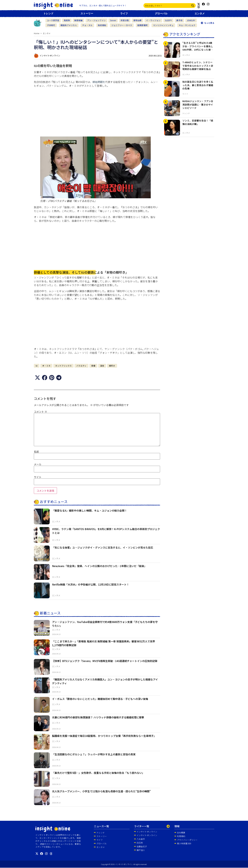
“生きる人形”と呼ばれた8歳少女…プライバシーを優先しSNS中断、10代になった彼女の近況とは (198, 48)
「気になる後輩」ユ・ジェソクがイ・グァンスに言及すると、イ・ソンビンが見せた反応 (103, 547)
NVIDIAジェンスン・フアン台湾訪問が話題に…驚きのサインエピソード (198, 105)
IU (37, 366)
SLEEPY (168, 20)
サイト (38, 477)
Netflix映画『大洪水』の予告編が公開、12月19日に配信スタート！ (91, 584)
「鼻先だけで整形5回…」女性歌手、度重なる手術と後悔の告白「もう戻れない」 (98, 773)
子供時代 (51, 25)
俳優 (93, 366)
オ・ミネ (46, 366)
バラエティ (81, 366)
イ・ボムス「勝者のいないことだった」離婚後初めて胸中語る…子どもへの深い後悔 (100, 699)
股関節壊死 (143, 25)
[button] (37, 378)
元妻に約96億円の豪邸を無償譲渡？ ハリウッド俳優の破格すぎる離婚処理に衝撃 (98, 717)
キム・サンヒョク (187, 25)
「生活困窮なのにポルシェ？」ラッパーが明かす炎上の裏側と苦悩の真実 (94, 754)
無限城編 (78, 20)
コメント (40, 411)
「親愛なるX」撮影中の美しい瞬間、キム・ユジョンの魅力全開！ (90, 510)
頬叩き (112, 366)
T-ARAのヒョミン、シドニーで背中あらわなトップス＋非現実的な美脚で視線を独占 (198, 66)
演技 (102, 366)
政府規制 (102, 25)
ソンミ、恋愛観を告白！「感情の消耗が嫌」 (198, 122)
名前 (36, 452)
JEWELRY (191, 20)
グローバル (161, 14)
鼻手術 (179, 20)
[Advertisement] (97, 112)
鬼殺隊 (67, 20)
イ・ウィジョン (153, 20)
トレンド (48, 14)
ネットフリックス (63, 366)
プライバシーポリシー (187, 840)
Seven (113, 20)
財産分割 (125, 20)
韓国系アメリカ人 (69, 25)
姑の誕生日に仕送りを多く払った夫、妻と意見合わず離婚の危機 (198, 85)
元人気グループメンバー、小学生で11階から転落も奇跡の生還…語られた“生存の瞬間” (101, 791)
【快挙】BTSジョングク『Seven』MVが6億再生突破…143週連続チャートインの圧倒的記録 (105, 661)
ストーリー (87, 14)
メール (38, 464)
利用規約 (181, 836)
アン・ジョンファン (96, 20)
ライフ (124, 14)
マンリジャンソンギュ (163, 25)
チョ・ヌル (87, 25)
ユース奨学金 (53, 20)
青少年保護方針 (184, 843)
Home (37, 33)
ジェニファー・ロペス (122, 25)
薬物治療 (137, 20)
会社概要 (181, 832)
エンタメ (200, 14)
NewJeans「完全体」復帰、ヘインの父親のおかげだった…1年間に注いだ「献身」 (99, 566)
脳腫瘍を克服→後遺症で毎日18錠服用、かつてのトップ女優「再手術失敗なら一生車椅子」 (104, 736)
